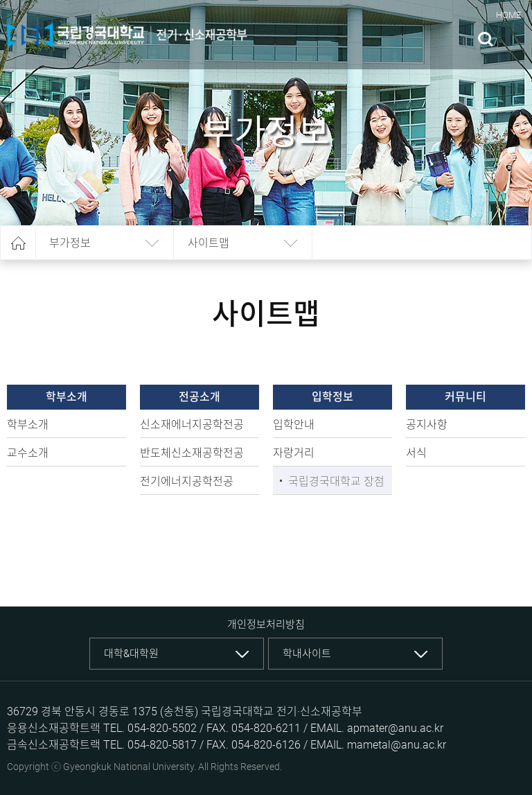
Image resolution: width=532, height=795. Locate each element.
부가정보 (70, 243)
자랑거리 (294, 453)
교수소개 (28, 453)
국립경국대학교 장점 (336, 481)
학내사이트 (307, 654)
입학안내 (294, 425)
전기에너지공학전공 (187, 481)
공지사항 (427, 425)
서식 (416, 453)
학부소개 (28, 425)
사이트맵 (209, 243)
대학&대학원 (131, 654)
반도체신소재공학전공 (192, 453)
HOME (508, 15)
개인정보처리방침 (266, 624)
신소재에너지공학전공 (192, 425)
